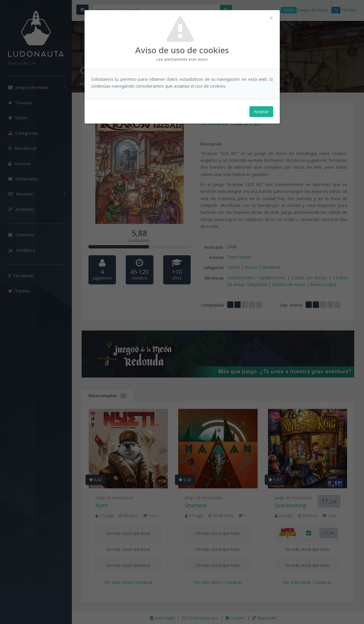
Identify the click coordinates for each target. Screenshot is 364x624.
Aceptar (261, 111)
